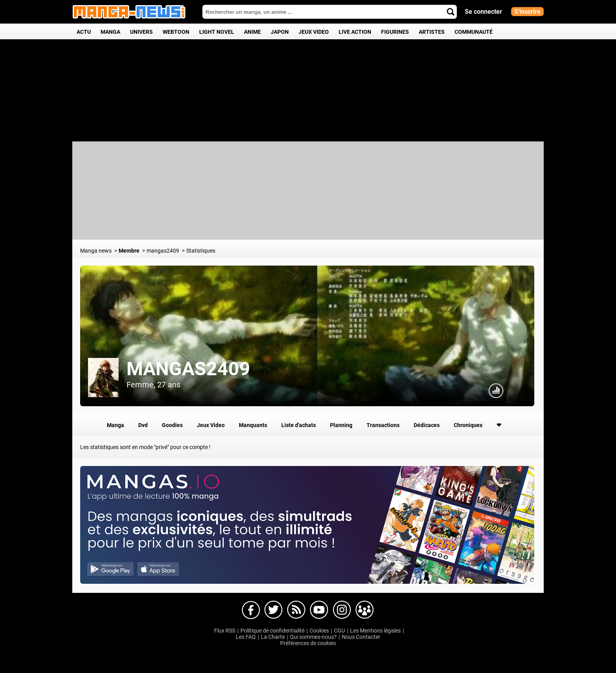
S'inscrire (527, 12)
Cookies (319, 631)
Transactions (383, 425)
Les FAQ (246, 637)
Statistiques (496, 391)
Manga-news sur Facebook (251, 610)
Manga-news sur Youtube (319, 610)
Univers (141, 32)
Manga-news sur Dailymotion (296, 610)
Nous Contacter (361, 637)
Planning (341, 425)
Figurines (395, 32)
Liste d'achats (299, 425)
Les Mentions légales (375, 631)
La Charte (273, 637)
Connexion (519, 391)
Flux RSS (225, 631)
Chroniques (468, 425)
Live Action (355, 32)
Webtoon (176, 32)
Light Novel (217, 32)
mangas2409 (188, 369)
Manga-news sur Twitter (273, 610)
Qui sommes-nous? (313, 637)
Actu (84, 32)
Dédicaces (427, 425)
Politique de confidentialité (272, 631)
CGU (339, 631)
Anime (252, 32)
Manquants (253, 425)
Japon (280, 32)
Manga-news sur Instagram (342, 610)
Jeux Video (314, 32)
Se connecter (483, 12)
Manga (110, 32)
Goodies (172, 425)
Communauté (474, 32)
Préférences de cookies (308, 643)
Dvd (143, 425)
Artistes (432, 32)
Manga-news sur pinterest (365, 610)
